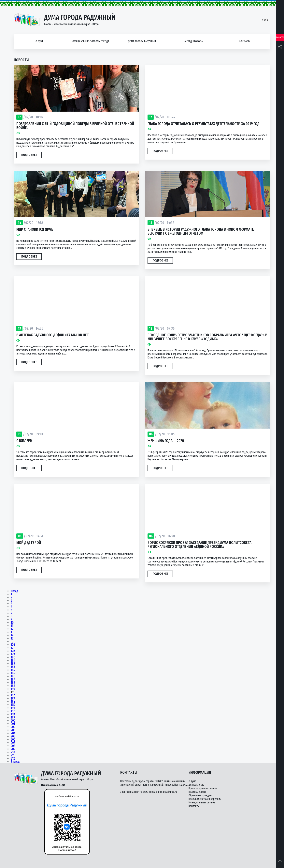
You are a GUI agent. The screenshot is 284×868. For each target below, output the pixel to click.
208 (13, 746)
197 (13, 711)
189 (13, 686)
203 (13, 730)
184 (13, 670)
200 (13, 721)
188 (13, 683)
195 (13, 705)
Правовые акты (197, 792)
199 (13, 718)
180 (13, 657)
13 (12, 632)
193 (13, 699)
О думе (39, 41)
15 (12, 639)
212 (13, 759)
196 (13, 708)
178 (13, 651)
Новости (280, 37)
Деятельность (196, 785)
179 (13, 654)
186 (13, 676)
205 (13, 736)
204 (13, 733)
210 (13, 752)
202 (13, 727)
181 (13, 661)
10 (12, 623)
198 (13, 714)
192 (13, 695)
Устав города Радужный (142, 41)
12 (12, 629)
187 (13, 680)
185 (13, 673)
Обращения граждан (200, 795)
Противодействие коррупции (205, 799)
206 (13, 740)
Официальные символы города (91, 41)
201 (13, 724)
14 (12, 635)
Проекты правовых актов (203, 788)
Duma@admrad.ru (168, 792)
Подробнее (29, 155)
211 (13, 755)
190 (13, 689)
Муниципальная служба (202, 803)
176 (13, 645)
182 (13, 664)
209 (13, 749)
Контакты (245, 41)
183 (13, 667)
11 (12, 626)
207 (13, 743)
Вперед (15, 762)
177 (13, 648)
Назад (14, 591)
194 (13, 702)
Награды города (193, 41)
